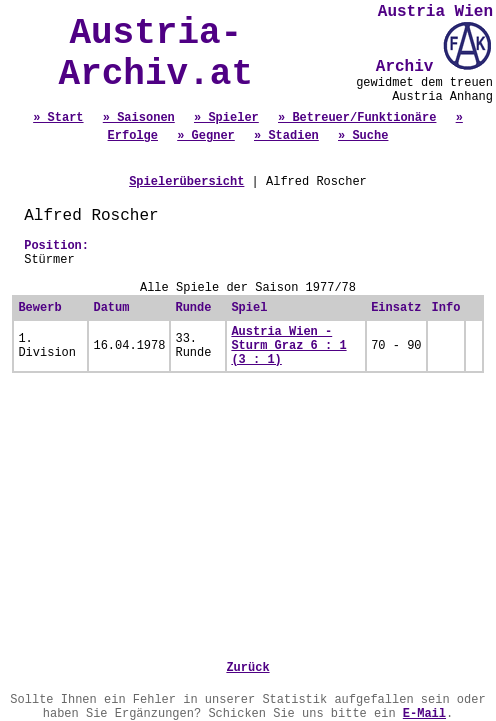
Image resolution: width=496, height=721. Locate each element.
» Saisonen (139, 118)
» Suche (363, 136)
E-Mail (424, 714)
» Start (58, 118)
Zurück (247, 668)
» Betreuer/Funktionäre (357, 118)
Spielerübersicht (186, 182)
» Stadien (286, 136)
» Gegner (206, 136)
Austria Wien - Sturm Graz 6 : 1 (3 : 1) (288, 346)
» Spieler (226, 118)
